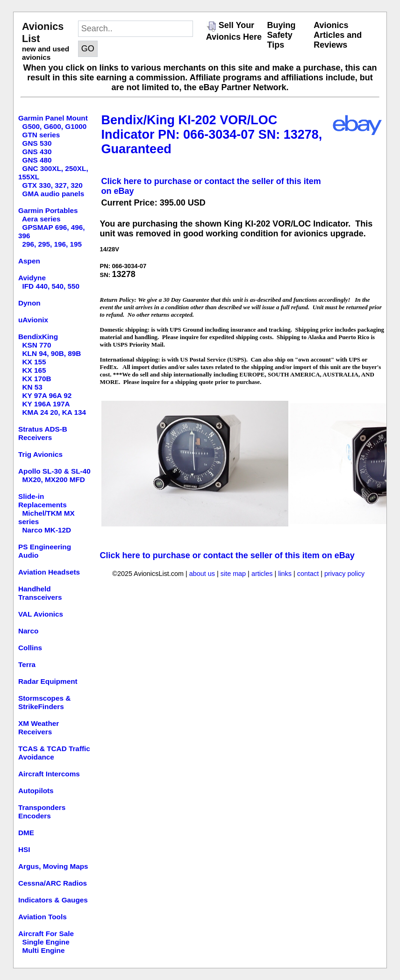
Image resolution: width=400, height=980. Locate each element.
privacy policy (344, 574)
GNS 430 (37, 152)
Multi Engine (44, 950)
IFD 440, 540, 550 (51, 286)
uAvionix (33, 320)
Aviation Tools (43, 917)
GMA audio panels (54, 194)
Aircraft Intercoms (49, 774)
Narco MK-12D (47, 530)
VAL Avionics (41, 614)
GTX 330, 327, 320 (53, 185)
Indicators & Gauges (53, 900)
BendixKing (38, 337)
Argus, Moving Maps (53, 866)
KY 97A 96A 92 (47, 395)
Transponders (42, 807)
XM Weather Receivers (39, 728)
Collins (30, 648)
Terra (27, 664)
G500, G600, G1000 (55, 126)
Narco (28, 631)
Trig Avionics (40, 454)
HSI (24, 849)
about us (202, 574)
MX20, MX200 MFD (54, 479)
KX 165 (34, 370)
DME (26, 833)
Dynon (29, 303)
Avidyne (32, 278)
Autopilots (36, 791)
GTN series (41, 135)
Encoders (35, 816)
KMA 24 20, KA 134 (54, 412)
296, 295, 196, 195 (52, 244)
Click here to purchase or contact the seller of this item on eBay (227, 555)
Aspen (29, 261)
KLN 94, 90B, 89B (52, 353)
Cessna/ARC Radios (53, 883)
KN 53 (32, 387)
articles (262, 574)
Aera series (41, 219)
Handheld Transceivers (40, 593)
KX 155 (34, 362)
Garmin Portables (48, 210)
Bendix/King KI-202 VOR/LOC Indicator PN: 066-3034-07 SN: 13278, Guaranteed (212, 135)
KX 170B (37, 379)
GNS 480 (37, 160)
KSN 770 (37, 345)
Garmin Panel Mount (53, 118)
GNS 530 (37, 143)
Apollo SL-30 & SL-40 (54, 471)
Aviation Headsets (49, 572)
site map (233, 574)
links (285, 574)
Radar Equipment (48, 681)
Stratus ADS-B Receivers (43, 433)
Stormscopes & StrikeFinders (44, 702)
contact (308, 574)
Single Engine (46, 942)
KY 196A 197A (46, 404)
